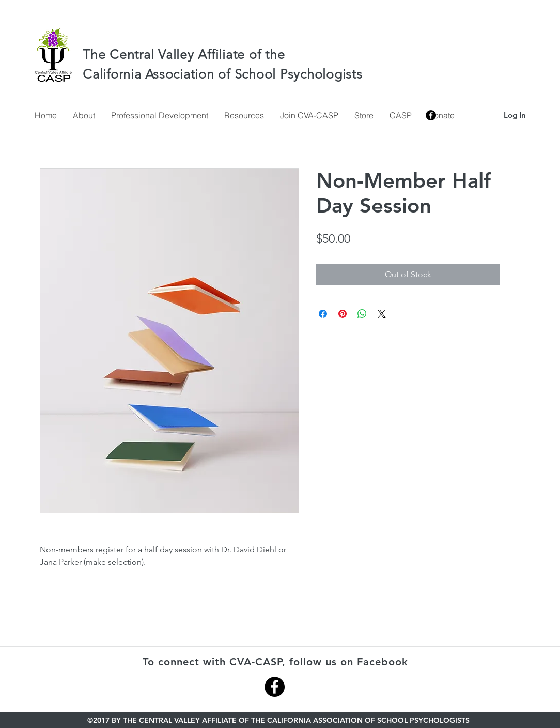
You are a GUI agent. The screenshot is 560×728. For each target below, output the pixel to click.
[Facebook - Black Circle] (275, 687)
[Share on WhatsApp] (362, 314)
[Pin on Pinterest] (343, 314)
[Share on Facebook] (323, 314)
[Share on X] (382, 314)
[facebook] (431, 115)
